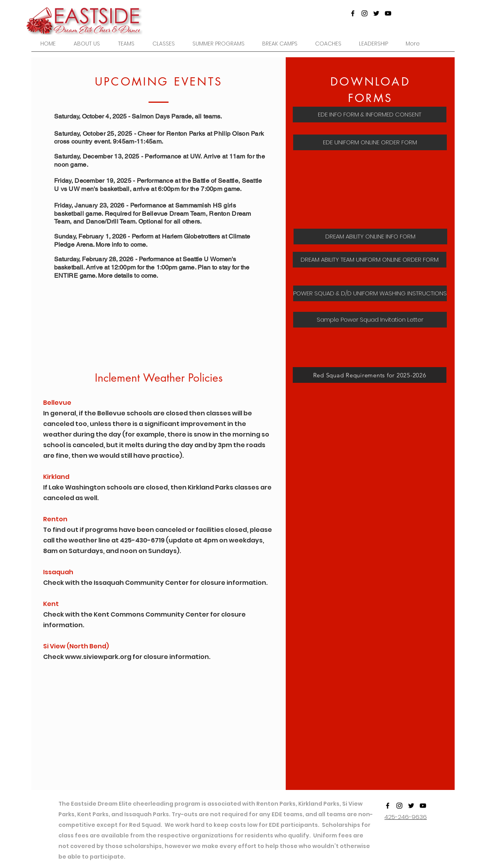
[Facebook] (353, 13)
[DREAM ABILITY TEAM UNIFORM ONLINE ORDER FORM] (370, 260)
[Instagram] (364, 13)
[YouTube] (388, 13)
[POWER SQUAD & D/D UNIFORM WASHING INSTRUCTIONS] (370, 293)
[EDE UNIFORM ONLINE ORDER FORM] (370, 142)
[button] (126, 44)
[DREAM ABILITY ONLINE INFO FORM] (370, 237)
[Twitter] (376, 13)
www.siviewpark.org (98, 657)
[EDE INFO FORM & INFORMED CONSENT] (370, 115)
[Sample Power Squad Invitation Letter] (370, 320)
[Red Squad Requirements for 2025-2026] (370, 375)
